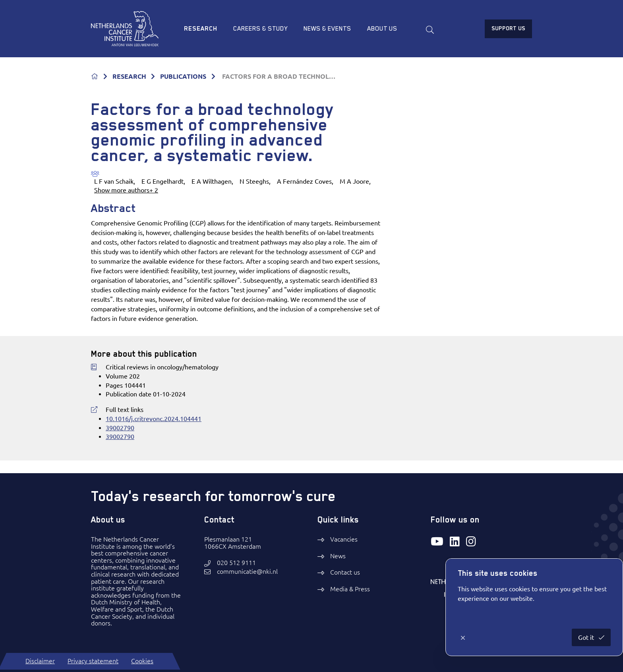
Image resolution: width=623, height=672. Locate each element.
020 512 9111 (236, 563)
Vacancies (344, 539)
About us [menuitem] (382, 29)
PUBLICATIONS (183, 76)
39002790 (120, 428)
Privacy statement (93, 661)
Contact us (345, 572)
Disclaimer (40, 661)
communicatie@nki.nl (247, 572)
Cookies (142, 661)
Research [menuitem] (201, 29)
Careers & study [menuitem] (260, 29)
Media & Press (350, 589)
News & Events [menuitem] (327, 29)
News (338, 556)
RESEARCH (129, 76)
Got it (587, 637)
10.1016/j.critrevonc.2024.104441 (154, 419)
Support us (508, 28)
